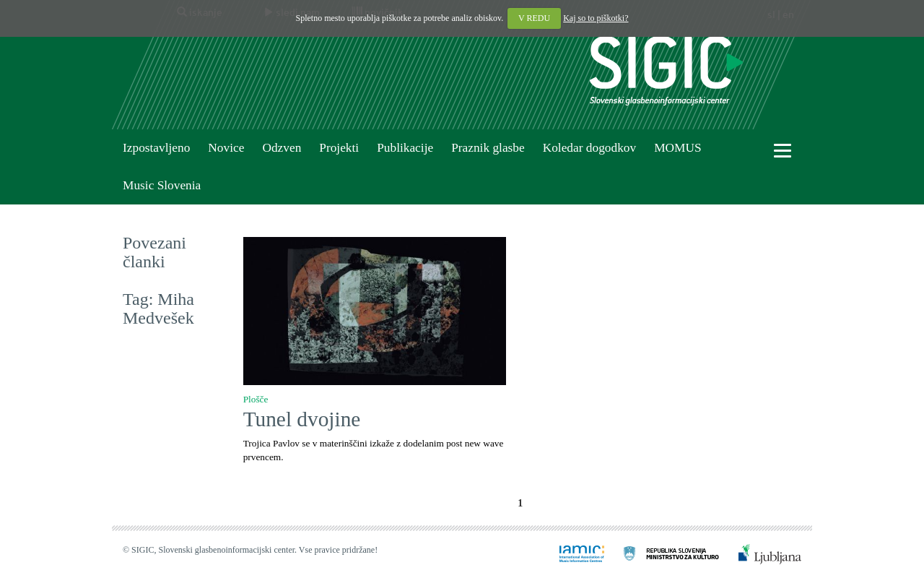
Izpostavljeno (156, 148)
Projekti (339, 148)
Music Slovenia (162, 185)
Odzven (282, 148)
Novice (226, 148)
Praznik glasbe (488, 148)
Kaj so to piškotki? (596, 18)
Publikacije (405, 148)
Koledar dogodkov (589, 148)
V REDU (534, 18)
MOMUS (677, 148)
